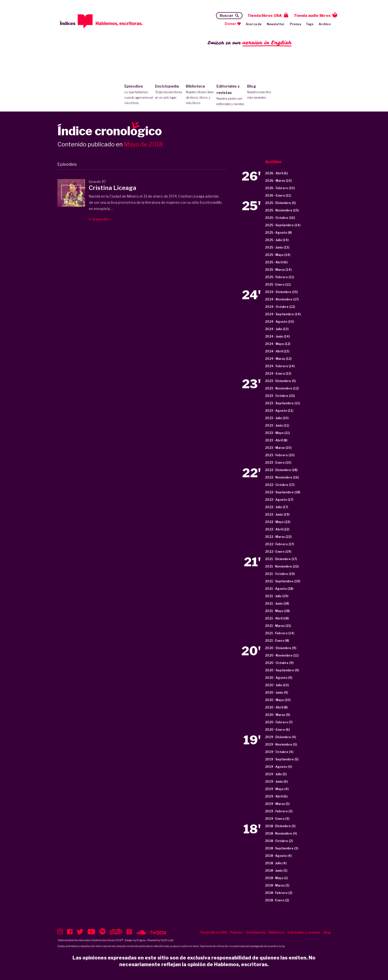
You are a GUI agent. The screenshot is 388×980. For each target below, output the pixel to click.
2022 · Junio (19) (277, 514)
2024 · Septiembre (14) (283, 314)
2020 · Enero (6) (277, 730)
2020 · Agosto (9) (279, 678)
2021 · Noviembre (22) (282, 566)
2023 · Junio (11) (277, 425)
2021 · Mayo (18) (277, 611)
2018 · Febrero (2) (279, 893)
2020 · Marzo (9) (278, 715)
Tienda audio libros (312, 16)
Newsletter (276, 24)
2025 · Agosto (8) (278, 233)
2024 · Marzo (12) (278, 359)
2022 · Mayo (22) (278, 522)
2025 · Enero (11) (278, 285)
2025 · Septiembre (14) (283, 225)
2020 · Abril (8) (276, 707)
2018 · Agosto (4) (278, 856)
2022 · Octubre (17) (280, 485)
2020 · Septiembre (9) (282, 670)
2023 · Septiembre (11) (282, 403)
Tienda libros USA (265, 16)
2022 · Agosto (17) (279, 500)
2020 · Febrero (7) (279, 722)
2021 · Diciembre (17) (281, 559)
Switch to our (250, 43)
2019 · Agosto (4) (279, 767)
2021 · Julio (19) (277, 596)
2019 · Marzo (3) (277, 804)
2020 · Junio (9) (277, 693)
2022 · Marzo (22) (278, 537)
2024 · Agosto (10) (279, 322)
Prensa (295, 24)
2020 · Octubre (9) (279, 663)
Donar (230, 24)
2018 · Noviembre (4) (281, 833)
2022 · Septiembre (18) (283, 492)
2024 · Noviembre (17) (282, 299)
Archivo (325, 24)
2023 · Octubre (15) (280, 396)
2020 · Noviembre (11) (282, 655)
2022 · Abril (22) (277, 529)
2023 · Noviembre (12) (282, 388)
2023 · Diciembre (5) (280, 381)
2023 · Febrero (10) (280, 455)
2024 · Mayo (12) (278, 344)
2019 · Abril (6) (276, 796)
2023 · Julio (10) (277, 418)
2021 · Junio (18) (277, 604)
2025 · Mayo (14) (278, 255)
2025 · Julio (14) (277, 240)
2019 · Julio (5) (276, 774)
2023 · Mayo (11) (277, 433)
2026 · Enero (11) (278, 195)
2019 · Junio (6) (276, 782)
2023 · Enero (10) (278, 463)
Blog (261, 92)
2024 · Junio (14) (277, 336)
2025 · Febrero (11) (279, 277)
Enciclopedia (169, 92)
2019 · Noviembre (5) (281, 744)
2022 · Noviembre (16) (282, 477)
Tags (310, 24)
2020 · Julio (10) (277, 685)
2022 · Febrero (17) (279, 544)
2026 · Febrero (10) (280, 188)
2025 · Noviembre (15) (282, 210)
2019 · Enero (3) (277, 819)
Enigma (141, 940)
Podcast (236, 932)
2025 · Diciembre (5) (280, 203)
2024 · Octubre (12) (280, 307)
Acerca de (254, 24)
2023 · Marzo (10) (278, 448)
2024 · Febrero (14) (280, 366)
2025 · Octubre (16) (280, 218)
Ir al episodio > (100, 219)
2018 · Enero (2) (277, 900)
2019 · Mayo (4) (277, 789)
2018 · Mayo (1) (276, 878)
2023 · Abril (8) (276, 440)
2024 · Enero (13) (278, 374)
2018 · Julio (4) (276, 863)
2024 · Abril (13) (277, 351)
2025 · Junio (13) (277, 247)
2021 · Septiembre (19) (283, 581)
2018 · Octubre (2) (279, 841)
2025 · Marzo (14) (278, 270)
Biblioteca (200, 95)
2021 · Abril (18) (277, 618)
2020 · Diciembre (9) (281, 648)
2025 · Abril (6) (276, 262)
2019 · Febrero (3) (279, 811)
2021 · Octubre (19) (280, 574)
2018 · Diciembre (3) (280, 826)
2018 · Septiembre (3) (282, 848)
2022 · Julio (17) (277, 507)
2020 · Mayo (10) (278, 700)
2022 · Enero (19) (278, 552)
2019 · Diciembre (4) (280, 737)
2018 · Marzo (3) (277, 885)
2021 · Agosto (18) (279, 589)
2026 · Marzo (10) (278, 181)
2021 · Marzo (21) (278, 626)
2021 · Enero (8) (277, 641)
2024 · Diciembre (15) (281, 292)
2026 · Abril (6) (276, 173)
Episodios (139, 95)
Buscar (227, 16)
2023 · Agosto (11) (279, 411)
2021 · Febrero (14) (280, 633)
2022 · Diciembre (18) (281, 470)
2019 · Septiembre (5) (282, 759)
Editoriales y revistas (231, 95)
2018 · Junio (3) (276, 871)
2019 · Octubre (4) (279, 752)
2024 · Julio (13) (277, 329)
